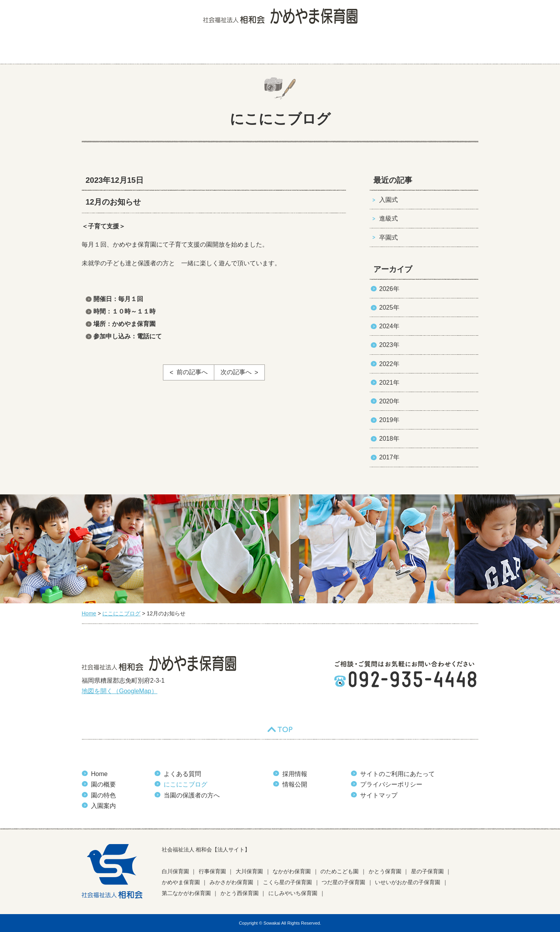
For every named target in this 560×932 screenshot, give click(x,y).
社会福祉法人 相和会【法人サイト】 (206, 850)
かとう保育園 (385, 871)
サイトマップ (379, 795)
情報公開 (295, 784)
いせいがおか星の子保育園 (408, 882)
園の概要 (139, 49)
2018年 (389, 439)
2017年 (389, 457)
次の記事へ (236, 372)
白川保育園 (175, 871)
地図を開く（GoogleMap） (120, 691)
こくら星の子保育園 (287, 882)
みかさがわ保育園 (231, 882)
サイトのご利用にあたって (397, 774)
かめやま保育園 (181, 882)
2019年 (389, 420)
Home (99, 774)
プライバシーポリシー (391, 784)
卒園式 (388, 237)
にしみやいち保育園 (293, 893)
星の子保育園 (427, 871)
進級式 (388, 218)
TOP (280, 729)
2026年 (389, 289)
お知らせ (385, 49)
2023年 (389, 345)
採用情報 (295, 774)
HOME (97, 49)
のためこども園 (339, 871)
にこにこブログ (333, 49)
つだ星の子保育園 (343, 882)
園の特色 (184, 49)
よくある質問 (277, 49)
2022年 (389, 364)
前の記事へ (192, 372)
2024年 (389, 326)
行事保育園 (212, 871)
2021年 (389, 383)
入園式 (388, 200)
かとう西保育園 (240, 893)
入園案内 (228, 49)
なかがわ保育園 (292, 871)
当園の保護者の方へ (444, 49)
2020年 (389, 401)
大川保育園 (249, 871)
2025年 (389, 307)
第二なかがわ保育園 (186, 893)
